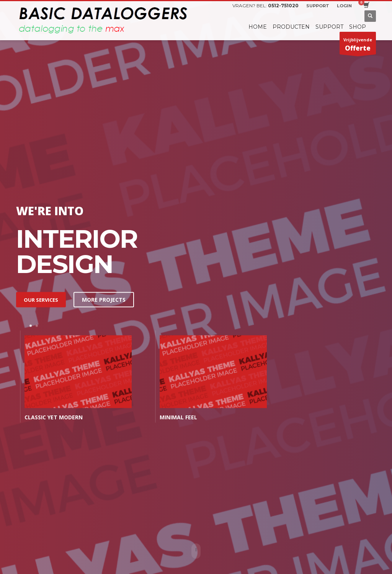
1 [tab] (31, 326)
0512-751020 (283, 6)
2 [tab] (37, 326)
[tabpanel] (84, 379)
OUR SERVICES (41, 299)
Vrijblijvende (358, 46)
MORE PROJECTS (104, 299)
